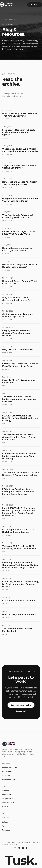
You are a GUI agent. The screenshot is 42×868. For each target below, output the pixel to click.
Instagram (6, 818)
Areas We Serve (8, 803)
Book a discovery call (21, 708)
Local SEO (6, 776)
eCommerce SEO (8, 780)
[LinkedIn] (19, 848)
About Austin (7, 795)
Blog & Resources (9, 799)
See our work (21, 714)
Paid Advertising (8, 771)
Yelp (4, 826)
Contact (5, 807)
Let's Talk (35, 4)
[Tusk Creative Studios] (6, 5)
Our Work (6, 790)
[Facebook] (23, 848)
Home (4, 19)
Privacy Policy (27, 842)
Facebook (6, 830)
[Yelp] (27, 848)
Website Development (10, 767)
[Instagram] (15, 848)
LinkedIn (5, 822)
